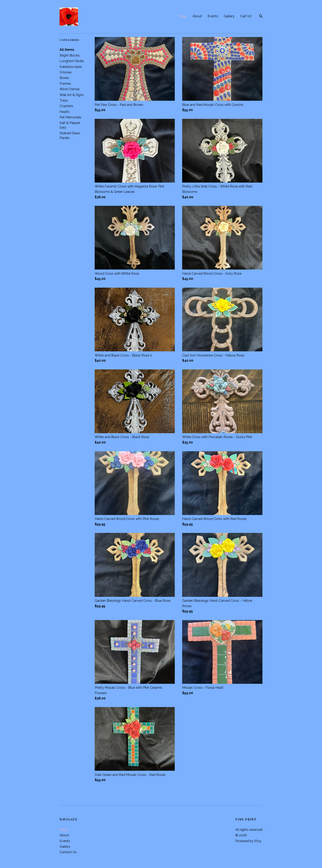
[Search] (261, 17)
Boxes (64, 78)
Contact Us (68, 852)
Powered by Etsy (248, 841)
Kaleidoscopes (71, 67)
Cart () (246, 16)
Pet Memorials (70, 117)
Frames (65, 84)
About (197, 16)
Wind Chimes (70, 89)
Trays (64, 100)
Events (213, 16)
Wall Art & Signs (72, 95)
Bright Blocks (70, 55)
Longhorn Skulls (72, 61)
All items (67, 50)
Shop (183, 16)
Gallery (229, 16)
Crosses (66, 72)
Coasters (66, 106)
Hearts (65, 112)
